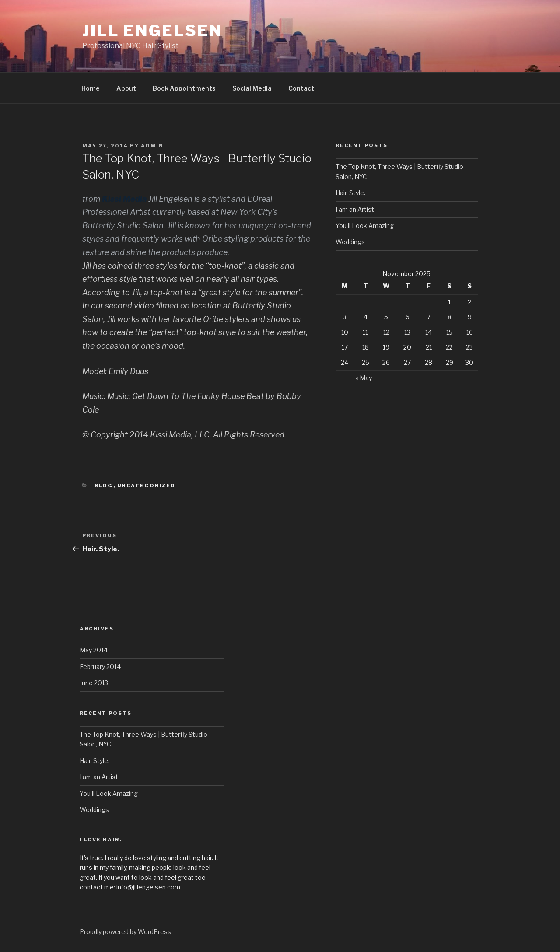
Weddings (350, 242)
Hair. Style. (350, 193)
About (126, 88)
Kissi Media (124, 199)
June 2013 (94, 683)
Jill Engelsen (152, 31)
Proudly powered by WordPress (125, 932)
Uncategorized (147, 486)
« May (364, 378)
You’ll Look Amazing (365, 226)
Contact (301, 88)
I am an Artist (355, 209)
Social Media (252, 88)
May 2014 (94, 650)
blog (104, 486)
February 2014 (100, 667)
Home (91, 88)
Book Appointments (184, 88)
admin (152, 146)
